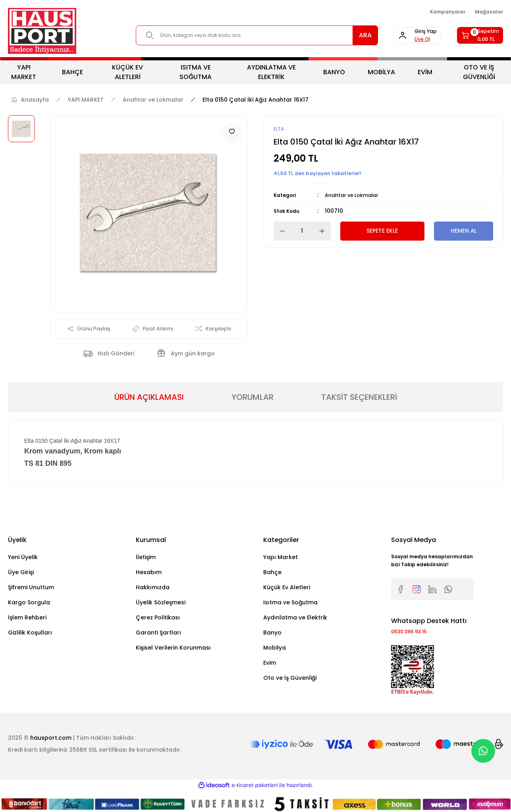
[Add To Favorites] (232, 131)
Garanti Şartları (158, 634)
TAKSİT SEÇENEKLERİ (359, 399)
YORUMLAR (253, 399)
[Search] (244, 35)
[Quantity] (302, 231)
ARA (339, 35)
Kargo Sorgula (29, 604)
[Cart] (474, 35)
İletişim (146, 559)
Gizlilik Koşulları (30, 634)
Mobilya (275, 649)
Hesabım (149, 574)
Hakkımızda (153, 589)
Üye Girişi (21, 574)
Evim (270, 664)
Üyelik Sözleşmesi (161, 604)
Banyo (272, 634)
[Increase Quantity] (324, 231)
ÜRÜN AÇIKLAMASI (149, 399)
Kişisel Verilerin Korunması (173, 649)
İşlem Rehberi (27, 619)
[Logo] (42, 31)
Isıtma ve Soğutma (290, 604)
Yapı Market (281, 559)
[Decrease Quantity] (280, 231)
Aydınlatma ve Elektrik (295, 619)
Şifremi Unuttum (31, 589)
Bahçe (272, 574)
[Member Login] (398, 35)
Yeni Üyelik (23, 559)
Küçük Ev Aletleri (287, 589)
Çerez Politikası (158, 619)
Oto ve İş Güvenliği (290, 679)
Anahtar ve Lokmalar (355, 196)
